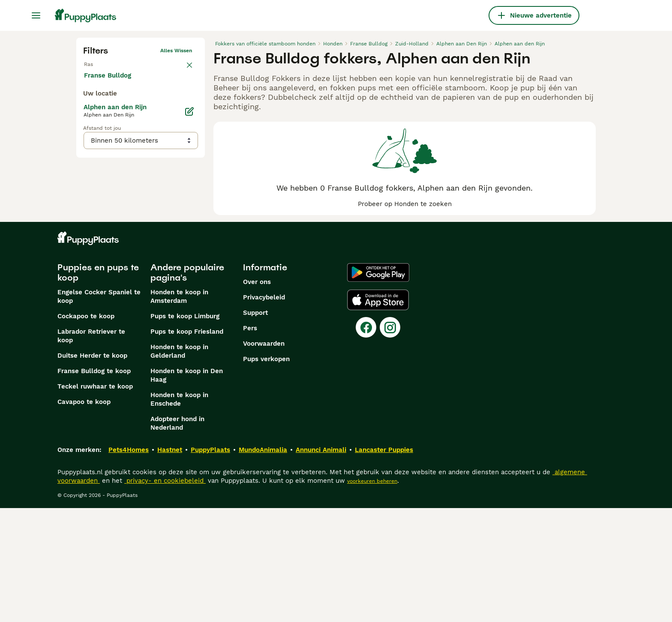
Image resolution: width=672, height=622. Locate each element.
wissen (183, 68)
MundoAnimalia (263, 564)
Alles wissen (176, 51)
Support (255, 427)
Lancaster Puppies (384, 564)
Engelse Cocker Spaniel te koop (99, 410)
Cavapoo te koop (84, 516)
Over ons (257, 396)
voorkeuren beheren (372, 595)
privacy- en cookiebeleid (165, 595)
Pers (250, 442)
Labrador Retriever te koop (91, 450)
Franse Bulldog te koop (94, 485)
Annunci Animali (321, 564)
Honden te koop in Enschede (179, 513)
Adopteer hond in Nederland (177, 537)
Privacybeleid (264, 411)
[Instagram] (390, 441)
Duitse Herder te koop (92, 469)
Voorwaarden (264, 458)
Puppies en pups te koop (98, 386)
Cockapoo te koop (86, 430)
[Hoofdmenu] (36, 15)
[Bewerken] (189, 283)
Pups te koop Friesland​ (187, 446)
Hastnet (170, 564)
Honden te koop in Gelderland (179, 465)
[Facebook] (366, 441)
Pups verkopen (266, 473)
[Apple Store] (378, 414)
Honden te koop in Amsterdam (179, 410)
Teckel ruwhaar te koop (95, 500)
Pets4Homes (129, 564)
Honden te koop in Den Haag (187, 489)
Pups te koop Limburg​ (185, 430)
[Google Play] (378, 386)
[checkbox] (88, 110)
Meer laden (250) (118, 246)
